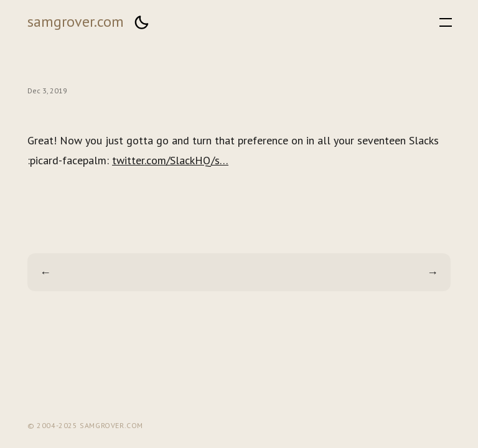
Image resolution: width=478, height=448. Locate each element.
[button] (141, 22)
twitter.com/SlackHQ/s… (170, 160)
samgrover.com (76, 21)
